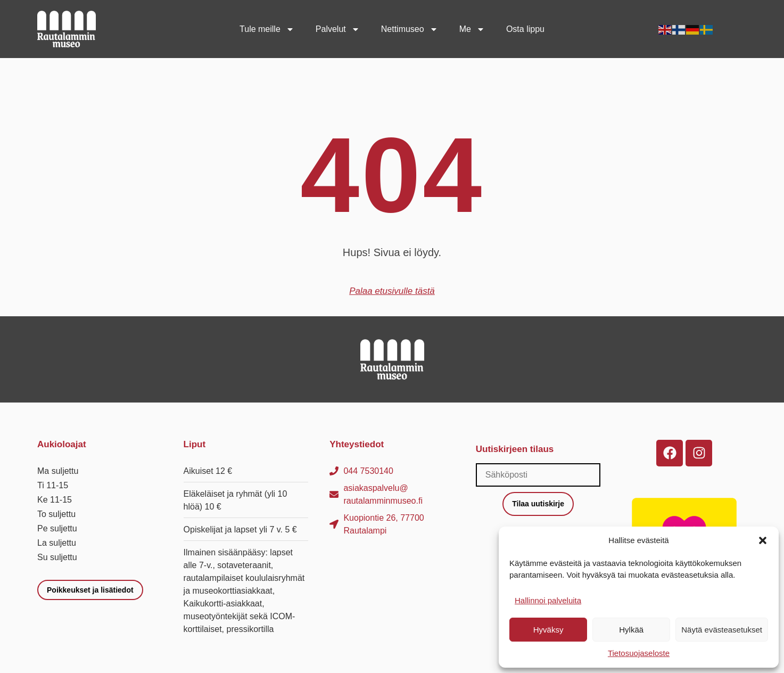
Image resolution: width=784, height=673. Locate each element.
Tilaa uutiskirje (538, 504)
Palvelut (338, 29)
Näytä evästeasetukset (722, 630)
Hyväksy (548, 630)
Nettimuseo (410, 29)
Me (472, 29)
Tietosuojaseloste (639, 653)
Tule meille (267, 29)
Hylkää (631, 630)
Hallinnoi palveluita (548, 600)
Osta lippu (525, 29)
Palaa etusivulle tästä (392, 291)
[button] (763, 540)
